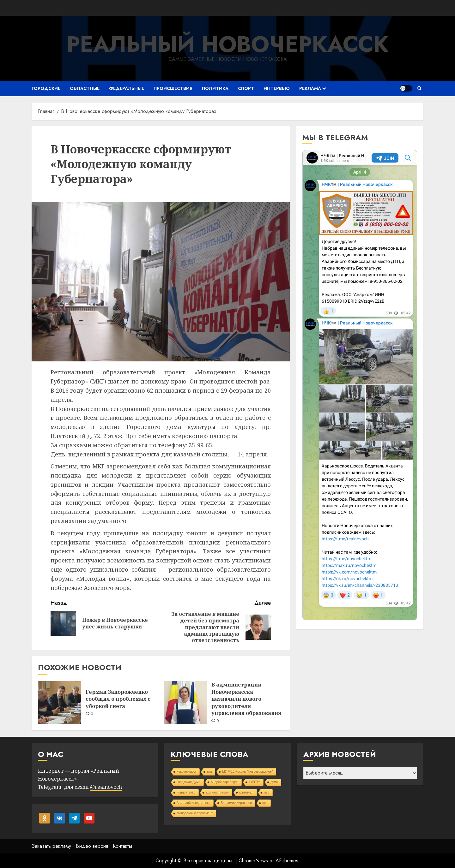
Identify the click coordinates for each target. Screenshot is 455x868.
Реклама (310, 88)
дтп (209, 772)
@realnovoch (106, 787)
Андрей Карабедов (225, 782)
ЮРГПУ (254, 782)
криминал (246, 792)
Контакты (122, 846)
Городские (46, 88)
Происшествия (173, 88)
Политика (215, 88)
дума (274, 782)
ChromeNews (253, 861)
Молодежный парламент (195, 813)
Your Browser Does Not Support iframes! (360, 385)
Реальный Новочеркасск (227, 44)
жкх (265, 803)
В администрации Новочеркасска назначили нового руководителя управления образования (246, 699)
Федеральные (127, 88)
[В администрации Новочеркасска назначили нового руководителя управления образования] (185, 703)
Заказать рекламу (51, 846)
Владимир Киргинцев (236, 803)
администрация (217, 792)
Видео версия (92, 846)
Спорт (246, 88)
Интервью (277, 88)
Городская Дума (188, 782)
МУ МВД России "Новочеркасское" (247, 772)
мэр (267, 792)
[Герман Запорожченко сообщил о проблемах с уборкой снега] (59, 703)
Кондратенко (186, 792)
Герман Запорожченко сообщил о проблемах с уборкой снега (118, 699)
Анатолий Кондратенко (193, 803)
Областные (85, 88)
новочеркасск (187, 772)
